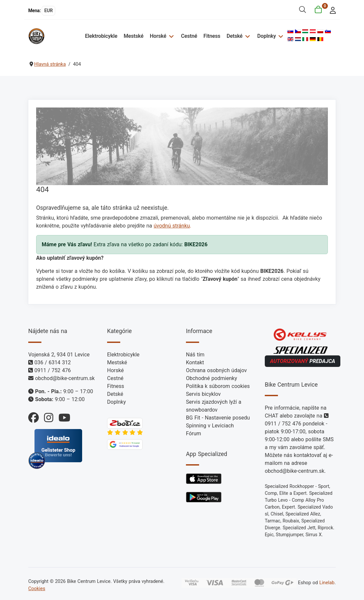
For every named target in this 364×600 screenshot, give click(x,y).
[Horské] (170, 36)
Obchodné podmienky (211, 378)
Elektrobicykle (101, 36)
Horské (158, 36)
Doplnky (267, 36)
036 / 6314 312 (53, 362)
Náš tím (195, 355)
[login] (331, 10)
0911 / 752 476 (53, 370)
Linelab (327, 583)
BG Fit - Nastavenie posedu (218, 418)
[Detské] (247, 36)
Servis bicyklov (203, 394)
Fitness (212, 36)
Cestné (189, 36)
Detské (235, 36)
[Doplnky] (280, 36)
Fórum (193, 433)
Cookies (37, 589)
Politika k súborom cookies (218, 386)
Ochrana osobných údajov (216, 370)
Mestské (133, 36)
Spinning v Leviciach (210, 426)
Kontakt (195, 362)
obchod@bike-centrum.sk (65, 378)
